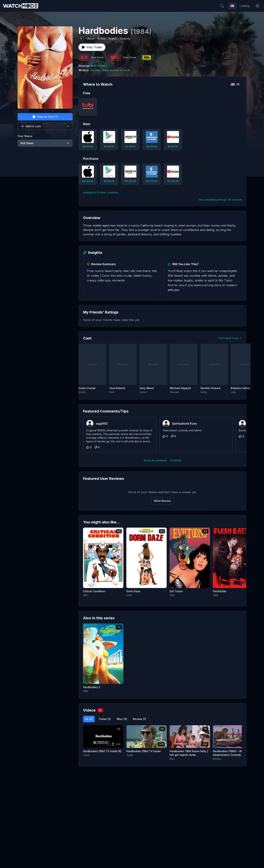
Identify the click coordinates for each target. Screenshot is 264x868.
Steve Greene (110, 70)
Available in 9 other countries (101, 192)
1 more (126, 70)
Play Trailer (92, 47)
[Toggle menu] (257, 6)
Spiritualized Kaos (184, 423)
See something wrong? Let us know (220, 200)
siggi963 (102, 423)
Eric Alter (95, 70)
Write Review (162, 501)
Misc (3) (122, 719)
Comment (175, 460)
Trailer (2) (105, 719)
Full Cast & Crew (230, 338)
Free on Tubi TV (45, 117)
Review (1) (139, 719)
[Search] (222, 6)
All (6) (89, 719)
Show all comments (155, 460)
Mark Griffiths (99, 66)
